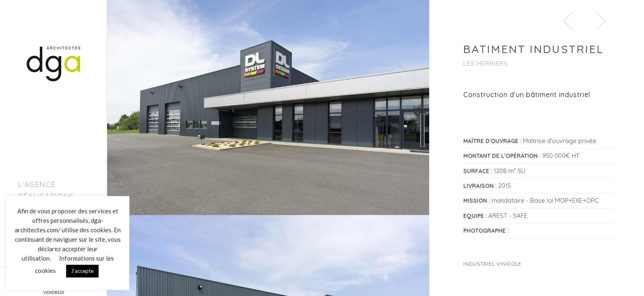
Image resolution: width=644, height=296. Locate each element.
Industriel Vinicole (492, 264)
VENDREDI (54, 292)
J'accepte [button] (82, 271)
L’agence (37, 184)
